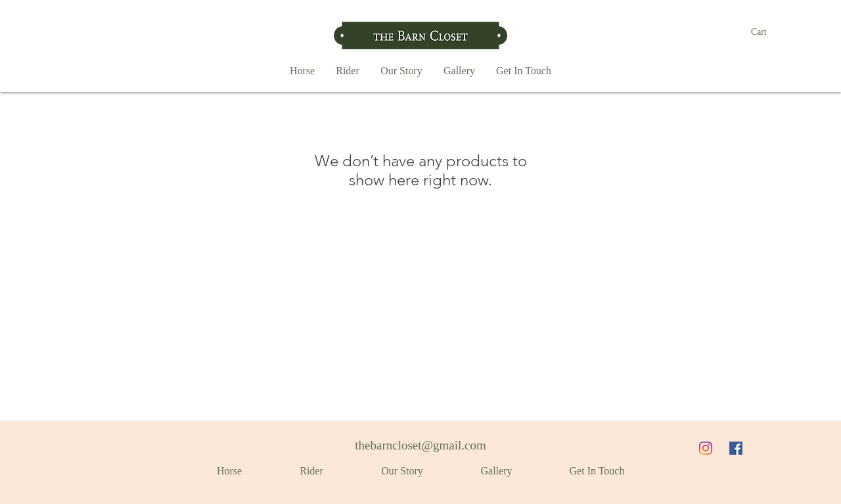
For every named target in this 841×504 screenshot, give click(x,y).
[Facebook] (736, 448)
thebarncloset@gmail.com (420, 445)
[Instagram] (706, 448)
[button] (766, 32)
